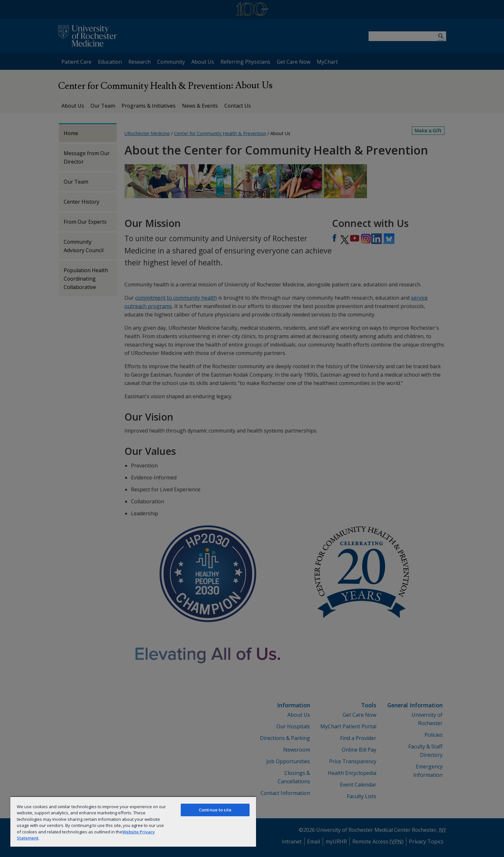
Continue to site (215, 810)
